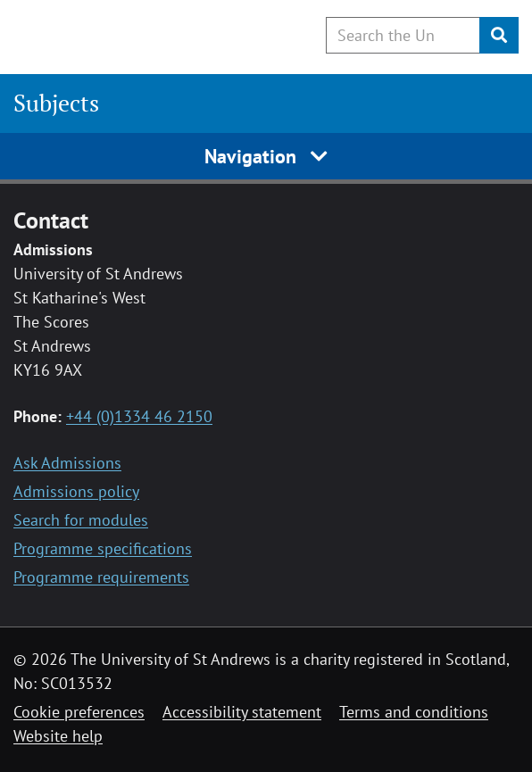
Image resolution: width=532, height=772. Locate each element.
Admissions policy (76, 491)
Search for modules (81, 520)
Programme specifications (103, 548)
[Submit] (499, 35)
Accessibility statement (242, 712)
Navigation (266, 156)
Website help (58, 736)
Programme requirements (101, 577)
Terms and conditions (414, 712)
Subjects (56, 103)
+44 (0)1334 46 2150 (139, 416)
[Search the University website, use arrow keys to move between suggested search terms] (403, 35)
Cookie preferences (79, 712)
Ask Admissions (67, 463)
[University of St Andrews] (105, 34)
